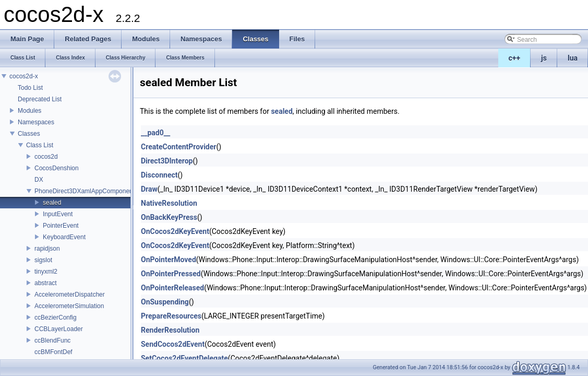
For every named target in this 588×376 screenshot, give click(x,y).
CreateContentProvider (178, 147)
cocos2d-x (24, 76)
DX (39, 180)
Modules (29, 111)
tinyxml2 (46, 272)
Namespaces (36, 122)
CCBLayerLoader (59, 329)
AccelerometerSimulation (69, 306)
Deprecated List (40, 99)
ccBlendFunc (52, 340)
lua (573, 58)
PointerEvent (61, 226)
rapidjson (47, 249)
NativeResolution (169, 203)
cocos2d (46, 157)
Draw (149, 189)
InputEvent (58, 214)
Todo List (30, 88)
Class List (40, 145)
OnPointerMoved (169, 260)
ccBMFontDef (53, 352)
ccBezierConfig (56, 318)
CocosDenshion (57, 168)
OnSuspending (165, 302)
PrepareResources (171, 316)
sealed (52, 203)
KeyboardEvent (64, 237)
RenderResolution (170, 330)
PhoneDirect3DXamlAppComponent (85, 191)
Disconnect (159, 175)
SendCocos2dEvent (173, 344)
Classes (29, 134)
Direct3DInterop (167, 161)
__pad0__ (155, 133)
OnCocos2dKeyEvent (175, 231)
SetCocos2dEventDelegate (184, 358)
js (544, 58)
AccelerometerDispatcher (70, 295)
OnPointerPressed (171, 274)
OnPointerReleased (172, 288)
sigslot (43, 260)
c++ (515, 58)
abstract (46, 283)
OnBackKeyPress (169, 217)
